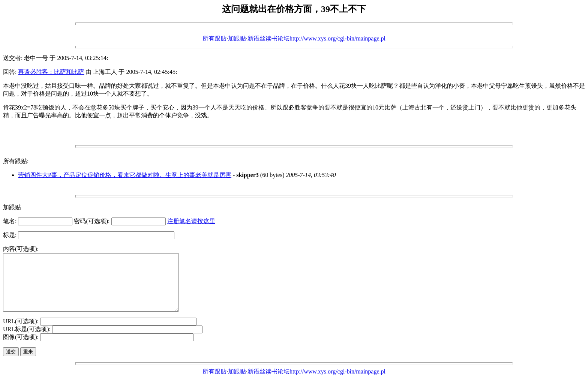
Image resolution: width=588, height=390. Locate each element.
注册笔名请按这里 (191, 221)
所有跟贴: (16, 161)
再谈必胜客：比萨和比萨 (51, 72)
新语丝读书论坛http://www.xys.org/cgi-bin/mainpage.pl (316, 38)
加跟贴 (237, 38)
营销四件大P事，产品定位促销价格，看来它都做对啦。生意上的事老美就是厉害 (125, 175)
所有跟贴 (214, 38)
